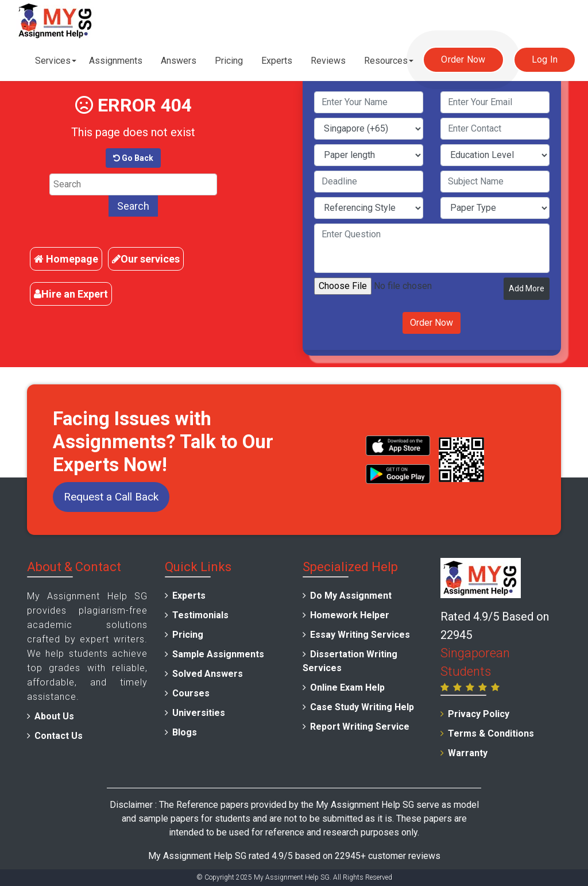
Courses (191, 693)
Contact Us (59, 736)
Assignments (116, 61)
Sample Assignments (218, 654)
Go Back (133, 158)
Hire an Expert (71, 294)
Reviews (328, 61)
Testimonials (200, 615)
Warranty (468, 753)
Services (53, 61)
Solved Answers (208, 674)
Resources (386, 61)
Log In (545, 59)
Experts (277, 61)
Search (133, 206)
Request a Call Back (111, 497)
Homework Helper (350, 615)
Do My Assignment (351, 596)
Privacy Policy (479, 714)
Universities (199, 713)
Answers (179, 61)
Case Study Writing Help (362, 707)
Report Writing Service (360, 727)
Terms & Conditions (491, 733)
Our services (146, 259)
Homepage (66, 259)
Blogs (185, 732)
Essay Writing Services (360, 635)
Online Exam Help (347, 687)
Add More (527, 288)
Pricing (229, 61)
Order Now (463, 59)
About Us (54, 716)
